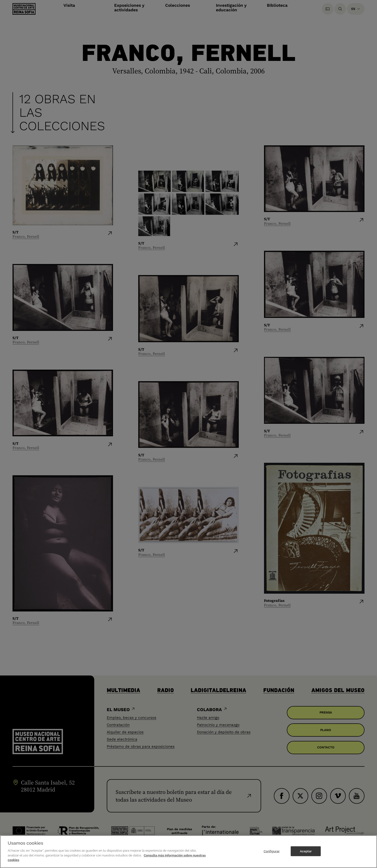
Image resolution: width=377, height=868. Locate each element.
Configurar (272, 851)
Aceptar (306, 851)
